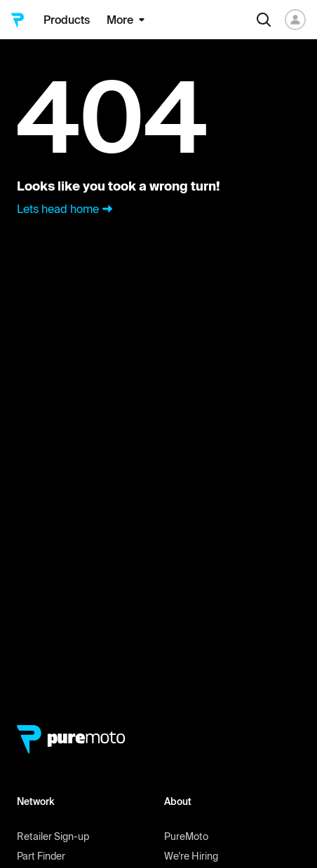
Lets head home (66, 209)
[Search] (264, 20)
